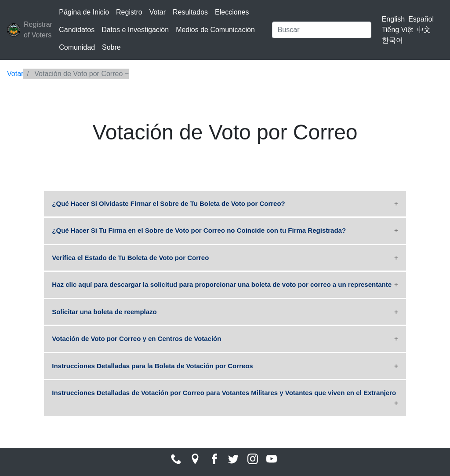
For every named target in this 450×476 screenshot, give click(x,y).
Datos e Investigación (135, 30)
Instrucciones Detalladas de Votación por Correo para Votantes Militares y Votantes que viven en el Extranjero (224, 393)
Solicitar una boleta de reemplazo (104, 312)
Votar (158, 12)
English (393, 19)
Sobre (111, 47)
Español (421, 19)
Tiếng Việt (397, 30)
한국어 (392, 40)
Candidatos (77, 30)
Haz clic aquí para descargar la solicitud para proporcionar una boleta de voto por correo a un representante (222, 284)
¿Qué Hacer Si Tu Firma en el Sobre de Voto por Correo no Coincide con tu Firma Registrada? (199, 230)
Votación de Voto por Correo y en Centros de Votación (136, 339)
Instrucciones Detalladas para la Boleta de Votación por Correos (152, 366)
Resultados (190, 12)
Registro (129, 12)
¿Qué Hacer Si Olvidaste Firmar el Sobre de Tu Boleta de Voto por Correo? (168, 203)
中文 (424, 30)
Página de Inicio (84, 12)
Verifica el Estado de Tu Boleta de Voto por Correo (130, 258)
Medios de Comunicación (215, 30)
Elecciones (232, 12)
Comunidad (77, 47)
